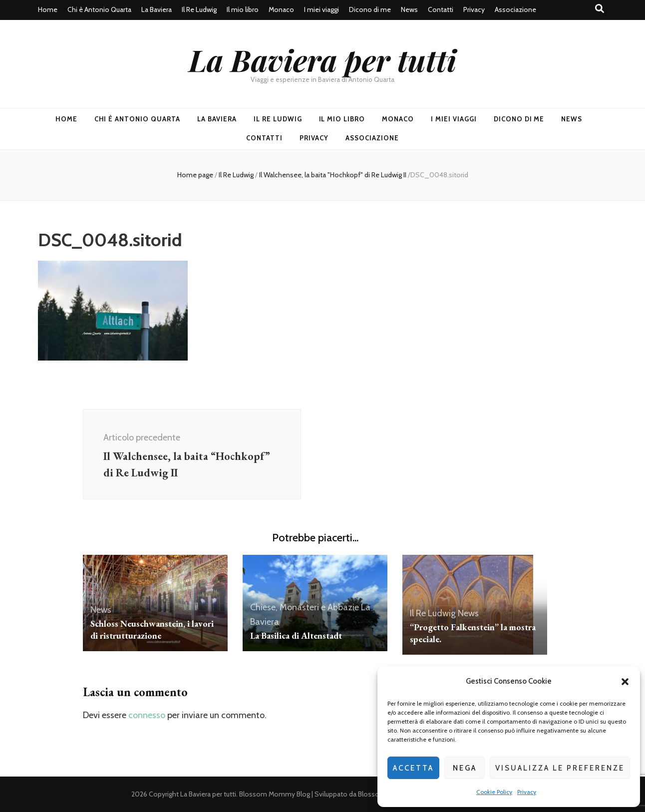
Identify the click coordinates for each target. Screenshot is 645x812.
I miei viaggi (322, 9)
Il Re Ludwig (199, 9)
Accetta (413, 768)
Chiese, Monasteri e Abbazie (305, 607)
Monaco (281, 9)
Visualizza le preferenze (560, 768)
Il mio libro (243, 9)
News (409, 9)
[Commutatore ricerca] (600, 9)
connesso (147, 715)
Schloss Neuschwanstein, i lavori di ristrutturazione (152, 629)
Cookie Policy (494, 792)
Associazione (515, 9)
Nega (465, 768)
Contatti (441, 9)
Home (48, 9)
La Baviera (157, 9)
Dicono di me (370, 9)
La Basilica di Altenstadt (296, 635)
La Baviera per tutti (322, 59)
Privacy (527, 792)
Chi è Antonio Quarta (99, 9)
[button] (625, 682)
